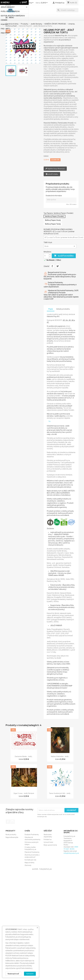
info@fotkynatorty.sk (71, 853)
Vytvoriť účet (48, 842)
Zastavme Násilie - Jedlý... (24, 756)
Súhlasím (30, 974)
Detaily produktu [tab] (63, 309)
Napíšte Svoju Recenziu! (55, 169)
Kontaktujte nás (30, 860)
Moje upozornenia (50, 845)
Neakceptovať (13, 974)
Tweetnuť (58, 266)
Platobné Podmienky (32, 852)
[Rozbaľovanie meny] (45, 3)
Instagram (13, 822)
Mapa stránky (29, 863)
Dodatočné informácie (54, 196)
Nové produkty (11, 834)
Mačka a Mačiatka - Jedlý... (60, 756)
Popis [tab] (51, 309)
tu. (50, 421)
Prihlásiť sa (48, 839)
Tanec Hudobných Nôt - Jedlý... (60, 793)
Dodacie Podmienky (32, 834)
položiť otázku (52, 174)
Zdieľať (52, 266)
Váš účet (48, 831)
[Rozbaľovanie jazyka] (29, 3)
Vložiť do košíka (64, 256)
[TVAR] (60, 246)
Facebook (8, 822)
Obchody (28, 865)
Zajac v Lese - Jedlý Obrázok (24, 793)
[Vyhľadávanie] (67, 10)
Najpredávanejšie (12, 837)
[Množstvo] (46, 256)
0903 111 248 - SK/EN (71, 848)
